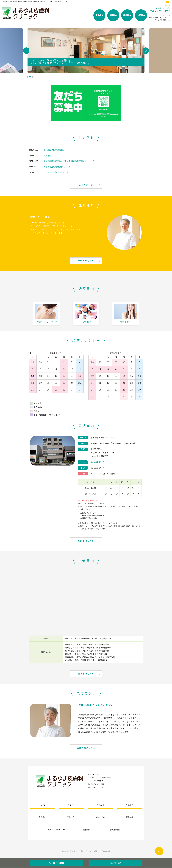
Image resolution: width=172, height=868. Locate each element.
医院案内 (113, 15)
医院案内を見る (86, 541)
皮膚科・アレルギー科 (57, 831)
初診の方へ (100, 819)
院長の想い (72, 819)
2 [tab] (30, 77)
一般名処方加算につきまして (56, 172)
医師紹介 (99, 15)
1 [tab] (28, 77)
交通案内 (141, 15)
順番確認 (130, 819)
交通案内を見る (86, 675)
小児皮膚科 (86, 831)
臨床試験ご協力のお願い (54, 150)
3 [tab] (33, 77)
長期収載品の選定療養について (57, 167)
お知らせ (72, 806)
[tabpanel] (86, 51)
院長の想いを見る (86, 749)
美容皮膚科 (115, 831)
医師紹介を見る (86, 261)
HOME (42, 806)
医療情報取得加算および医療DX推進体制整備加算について (69, 161)
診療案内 (127, 15)
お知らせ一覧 (86, 185)
